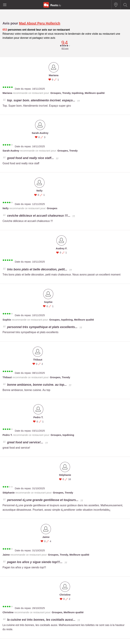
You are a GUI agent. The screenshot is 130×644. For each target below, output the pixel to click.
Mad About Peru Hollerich (40, 23)
